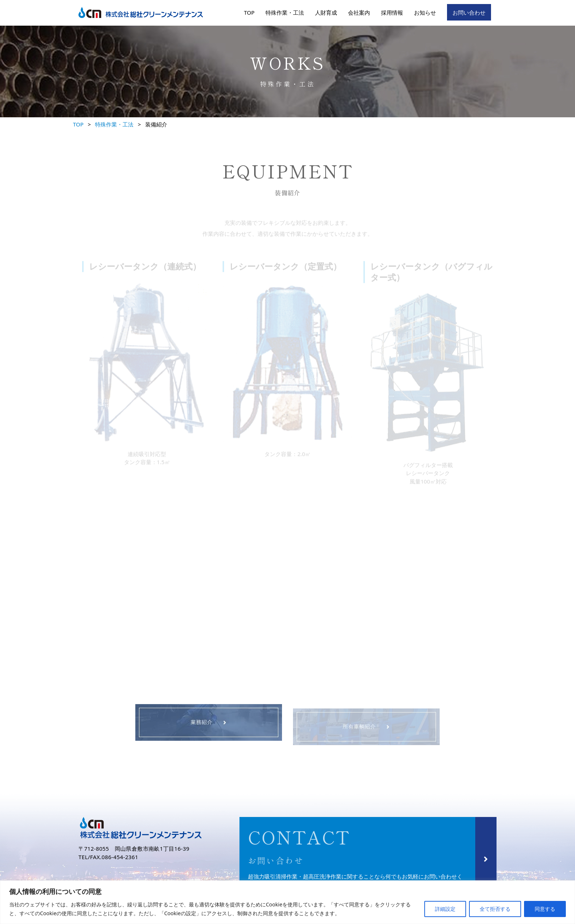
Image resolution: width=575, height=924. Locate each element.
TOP (249, 12)
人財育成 (326, 12)
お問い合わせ (469, 12)
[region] (287, 902)
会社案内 (359, 12)
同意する (545, 909)
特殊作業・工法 (285, 12)
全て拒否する (495, 909)
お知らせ (425, 12)
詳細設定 (445, 909)
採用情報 (392, 12)
